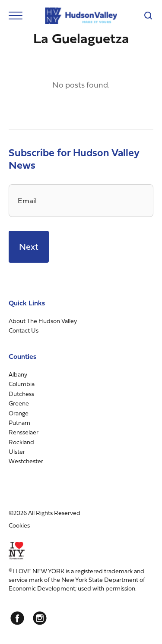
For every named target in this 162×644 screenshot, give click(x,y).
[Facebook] (17, 618)
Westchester (26, 461)
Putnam (19, 423)
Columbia (22, 384)
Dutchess (21, 394)
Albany (18, 374)
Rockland (21, 442)
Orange (19, 413)
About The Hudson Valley (43, 321)
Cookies (19, 525)
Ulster (17, 451)
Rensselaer (24, 432)
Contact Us (24, 330)
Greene (19, 403)
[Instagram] (40, 618)
